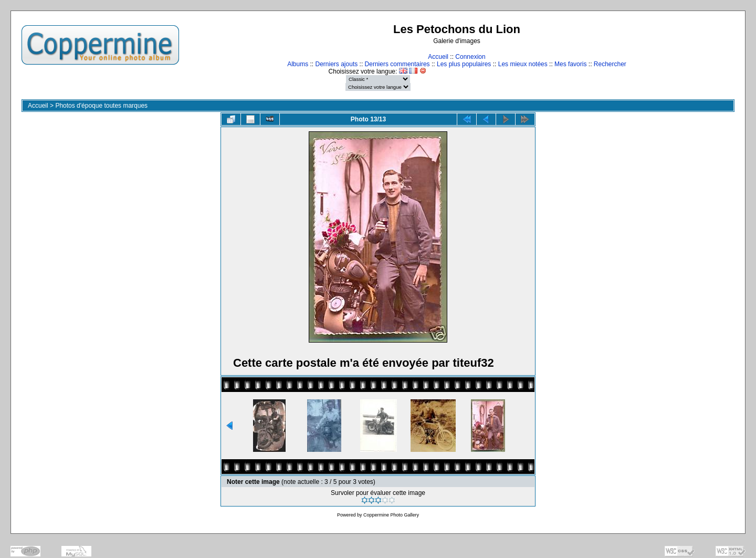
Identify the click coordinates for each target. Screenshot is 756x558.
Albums (298, 64)
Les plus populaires (464, 64)
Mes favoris (570, 64)
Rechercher (610, 64)
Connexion (470, 57)
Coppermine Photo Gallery (391, 515)
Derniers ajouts (337, 64)
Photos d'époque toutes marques (101, 106)
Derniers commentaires (397, 64)
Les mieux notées (523, 64)
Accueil (438, 57)
